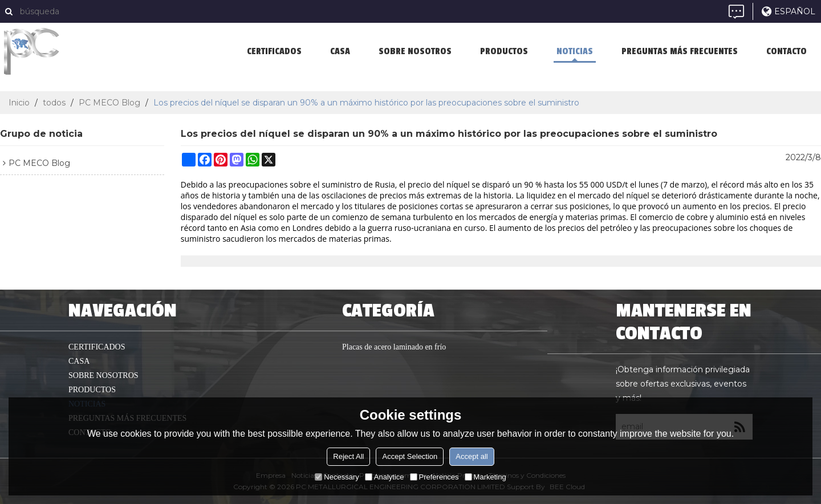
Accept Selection (410, 456)
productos (504, 51)
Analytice (385, 477)
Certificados (274, 51)
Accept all (472, 456)
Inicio (19, 103)
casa (340, 51)
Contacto (787, 51)
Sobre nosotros (415, 51)
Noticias (575, 51)
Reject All (348, 456)
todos (54, 103)
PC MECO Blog (109, 103)
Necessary (337, 477)
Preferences (434, 477)
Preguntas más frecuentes (680, 51)
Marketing (485, 477)
